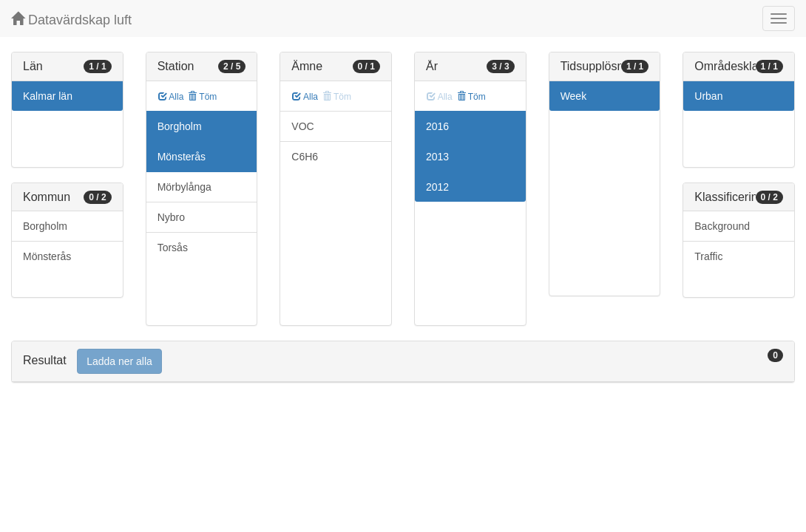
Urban (708, 96)
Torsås (173, 248)
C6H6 (305, 157)
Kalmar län (48, 96)
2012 (437, 187)
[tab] (403, 362)
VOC (302, 126)
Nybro (171, 217)
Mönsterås (47, 256)
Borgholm (45, 226)
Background (722, 226)
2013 (437, 157)
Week (574, 96)
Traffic (708, 256)
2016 (437, 126)
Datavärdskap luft (71, 20)
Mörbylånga (184, 187)
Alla (171, 97)
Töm (202, 97)
